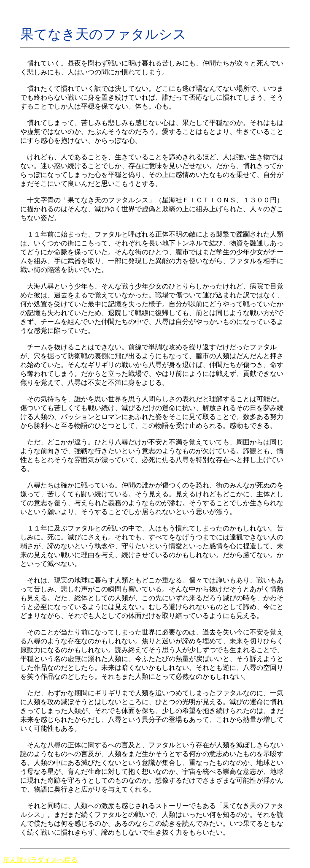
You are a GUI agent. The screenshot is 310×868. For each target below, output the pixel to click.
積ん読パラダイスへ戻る (40, 860)
